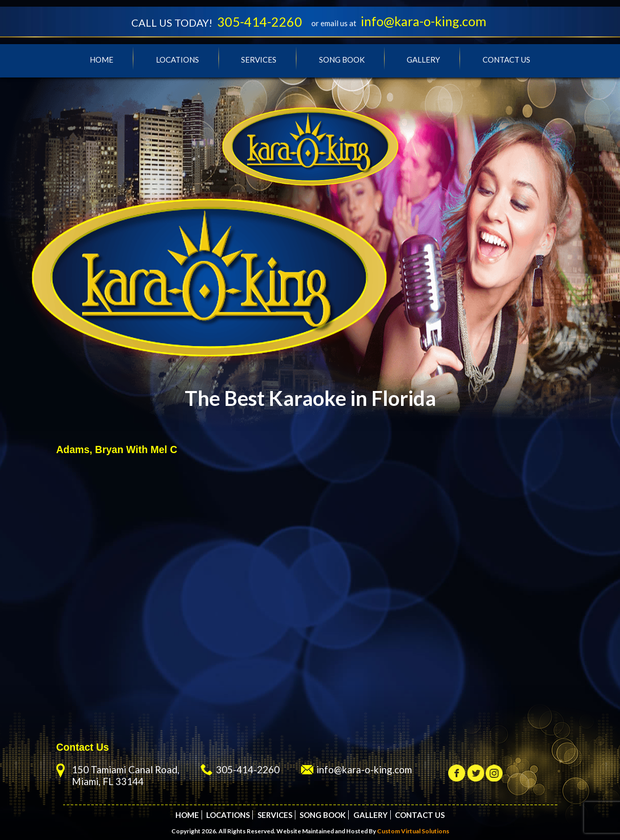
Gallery (423, 60)
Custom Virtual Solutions (413, 831)
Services (259, 60)
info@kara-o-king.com (423, 21)
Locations (177, 60)
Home (102, 60)
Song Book (342, 60)
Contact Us (506, 60)
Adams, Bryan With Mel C (117, 450)
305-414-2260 (259, 22)
